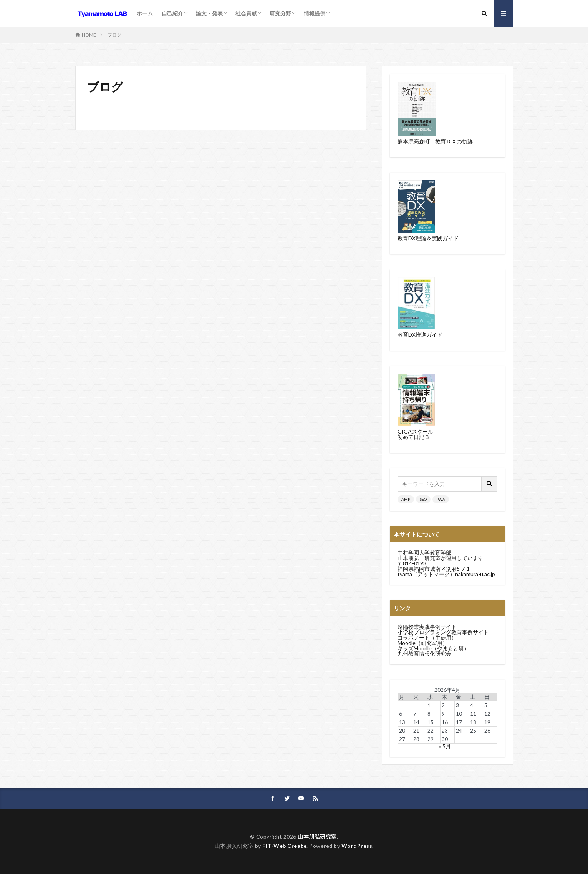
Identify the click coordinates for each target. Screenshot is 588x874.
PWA (441, 499)
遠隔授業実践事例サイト (427, 627)
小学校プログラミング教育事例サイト (443, 632)
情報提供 (315, 13)
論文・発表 (209, 13)
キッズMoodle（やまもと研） (433, 648)
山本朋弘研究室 (317, 837)
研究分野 (280, 13)
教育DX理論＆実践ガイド (428, 238)
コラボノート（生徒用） (427, 637)
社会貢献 (246, 13)
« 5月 (445, 746)
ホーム (145, 13)
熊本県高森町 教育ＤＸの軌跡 (435, 141)
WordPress (357, 846)
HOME (89, 35)
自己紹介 (172, 13)
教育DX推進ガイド (420, 335)
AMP (406, 499)
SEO (423, 499)
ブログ (114, 35)
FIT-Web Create (284, 846)
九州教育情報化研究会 (424, 654)
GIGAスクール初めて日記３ (415, 434)
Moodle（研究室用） (423, 643)
